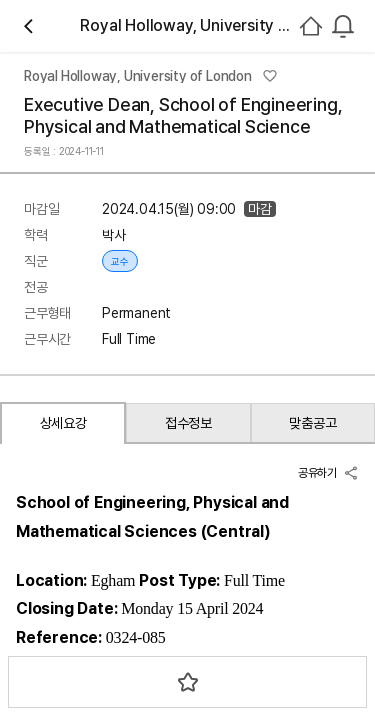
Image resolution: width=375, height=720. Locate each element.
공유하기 (328, 473)
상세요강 (63, 423)
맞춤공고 (312, 423)
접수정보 (188, 423)
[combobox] (343, 26)
